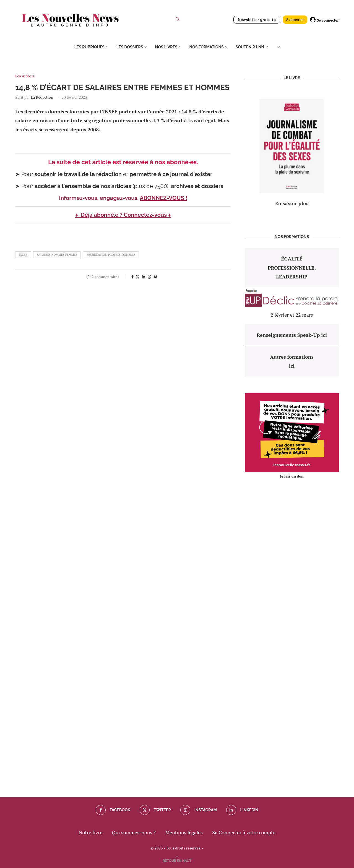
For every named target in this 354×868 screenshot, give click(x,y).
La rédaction (42, 97)
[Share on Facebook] (132, 277)
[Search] (178, 20)
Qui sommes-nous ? (134, 832)
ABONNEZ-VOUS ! (163, 198)
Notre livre (90, 832)
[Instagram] (198, 810)
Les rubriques (89, 47)
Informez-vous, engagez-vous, (99, 198)
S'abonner (295, 20)
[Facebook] (113, 810)
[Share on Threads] (149, 277)
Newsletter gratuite (257, 20)
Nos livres (166, 47)
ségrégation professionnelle (111, 255)
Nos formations (207, 47)
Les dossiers (130, 47)
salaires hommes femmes (57, 255)
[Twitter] (155, 810)
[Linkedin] (242, 810)
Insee (23, 255)
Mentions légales (184, 832)
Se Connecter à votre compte (244, 832)
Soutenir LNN (250, 47)
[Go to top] (177, 860)
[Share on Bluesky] (155, 277)
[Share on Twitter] (138, 277)
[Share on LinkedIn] (144, 277)
